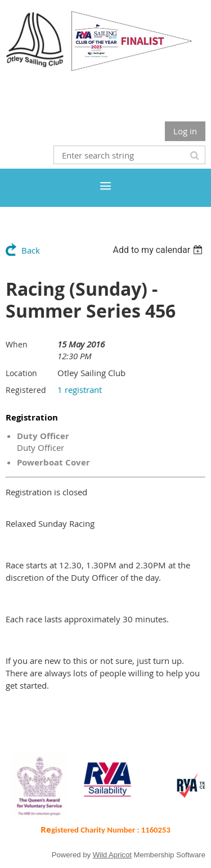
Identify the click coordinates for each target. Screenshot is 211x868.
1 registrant (80, 390)
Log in (185, 131)
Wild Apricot (112, 855)
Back (31, 250)
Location (21, 373)
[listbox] (159, 250)
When (17, 344)
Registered (26, 390)
